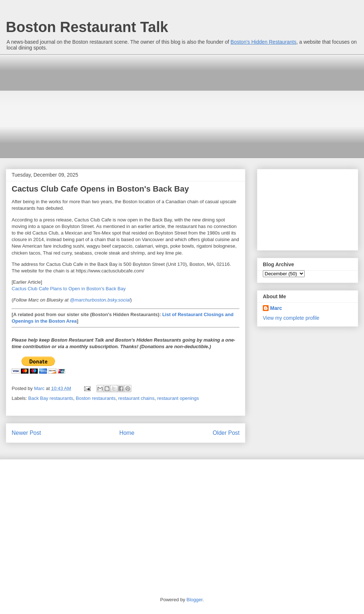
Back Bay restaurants (51, 398)
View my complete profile (291, 318)
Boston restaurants (96, 398)
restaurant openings (178, 398)
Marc (276, 308)
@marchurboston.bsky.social (100, 300)
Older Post (226, 433)
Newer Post (26, 433)
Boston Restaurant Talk (87, 27)
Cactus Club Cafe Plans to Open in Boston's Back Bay (69, 289)
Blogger (194, 600)
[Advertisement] (124, 105)
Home (127, 433)
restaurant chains (136, 398)
